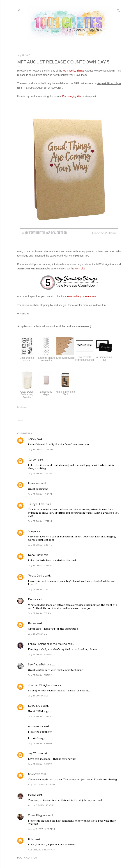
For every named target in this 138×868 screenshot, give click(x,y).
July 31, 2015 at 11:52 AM (40, 473)
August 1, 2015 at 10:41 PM (42, 805)
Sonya (32, 531)
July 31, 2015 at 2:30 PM (40, 545)
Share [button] (20, 421)
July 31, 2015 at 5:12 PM (40, 613)
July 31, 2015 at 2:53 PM (40, 565)
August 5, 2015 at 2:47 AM (41, 850)
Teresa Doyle (36, 576)
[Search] (119, 10)
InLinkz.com (22, 407)
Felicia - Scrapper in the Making (48, 644)
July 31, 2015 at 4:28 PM (40, 589)
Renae (32, 623)
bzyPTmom (35, 753)
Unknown (34, 483)
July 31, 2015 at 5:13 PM (40, 634)
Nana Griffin (35, 555)
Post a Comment (28, 858)
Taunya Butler (37, 504)
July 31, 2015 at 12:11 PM (40, 521)
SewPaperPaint (38, 665)
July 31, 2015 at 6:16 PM (40, 716)
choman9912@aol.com (42, 685)
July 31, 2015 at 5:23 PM (40, 654)
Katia (31, 839)
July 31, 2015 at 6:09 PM (40, 696)
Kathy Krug (35, 706)
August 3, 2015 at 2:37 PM (41, 829)
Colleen (33, 460)
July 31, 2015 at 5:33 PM (40, 675)
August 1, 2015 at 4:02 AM (41, 785)
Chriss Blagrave (38, 815)
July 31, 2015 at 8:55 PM (40, 764)
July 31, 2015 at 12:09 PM (41, 494)
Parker (32, 795)
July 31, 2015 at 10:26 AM (41, 450)
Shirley (32, 439)
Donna (32, 599)
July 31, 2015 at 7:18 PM (40, 743)
